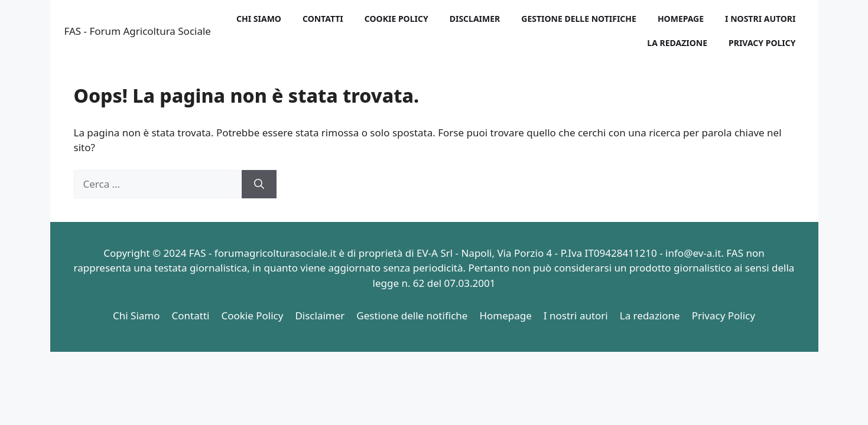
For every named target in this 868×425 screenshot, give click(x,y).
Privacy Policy (762, 43)
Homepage (681, 19)
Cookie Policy (396, 19)
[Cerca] (259, 184)
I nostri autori (760, 19)
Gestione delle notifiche (579, 19)
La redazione (677, 43)
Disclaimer (475, 19)
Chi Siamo (259, 19)
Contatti (323, 19)
